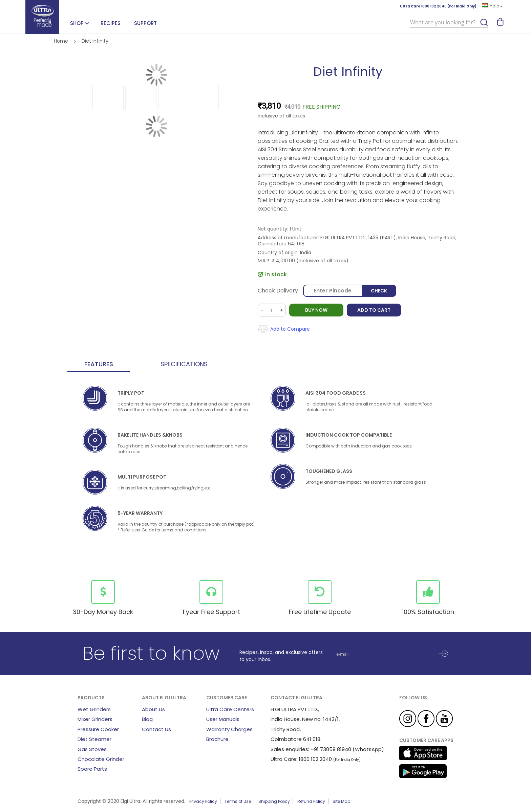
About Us (153, 709)
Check (379, 291)
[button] (108, 98)
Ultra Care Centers (230, 709)
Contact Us (156, 729)
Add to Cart (374, 310)
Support (145, 23)
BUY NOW (316, 310)
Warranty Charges (229, 729)
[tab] (99, 365)
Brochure (217, 739)
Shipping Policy (274, 801)
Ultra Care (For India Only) (438, 6)
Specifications (184, 364)
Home (61, 41)
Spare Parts (92, 769)
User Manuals (223, 719)
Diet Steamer (94, 739)
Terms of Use (238, 801)
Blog (147, 719)
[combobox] (449, 23)
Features (99, 364)
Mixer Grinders (95, 719)
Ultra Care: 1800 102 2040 (301, 759)
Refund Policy (311, 801)
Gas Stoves (92, 749)
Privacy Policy (203, 801)
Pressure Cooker (98, 729)
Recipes (111, 23)
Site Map (341, 801)
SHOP (77, 23)
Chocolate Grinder (101, 759)
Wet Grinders (94, 709)
